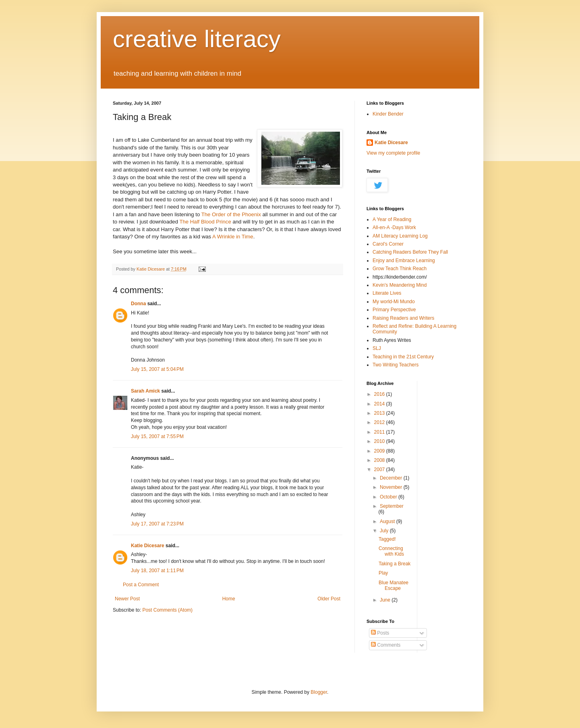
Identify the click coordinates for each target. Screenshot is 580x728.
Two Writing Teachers (396, 365)
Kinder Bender (388, 114)
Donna (138, 304)
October (389, 497)
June (386, 600)
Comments (386, 645)
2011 (380, 432)
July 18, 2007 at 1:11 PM (157, 571)
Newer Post (127, 599)
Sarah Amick (145, 391)
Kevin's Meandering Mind (400, 285)
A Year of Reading (392, 219)
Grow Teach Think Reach (400, 269)
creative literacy (197, 39)
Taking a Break (395, 564)
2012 (380, 422)
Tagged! (387, 539)
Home (229, 599)
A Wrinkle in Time (233, 237)
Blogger (319, 692)
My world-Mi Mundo (394, 302)
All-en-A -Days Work (394, 227)
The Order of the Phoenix (232, 214)
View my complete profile (393, 153)
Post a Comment (141, 585)
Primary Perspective (394, 310)
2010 (380, 441)
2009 (380, 451)
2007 (380, 469)
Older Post (329, 599)
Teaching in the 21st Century (403, 357)
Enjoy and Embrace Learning (404, 261)
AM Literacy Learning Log (400, 236)
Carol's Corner (388, 244)
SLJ (377, 348)
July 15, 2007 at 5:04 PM (157, 369)
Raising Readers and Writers (403, 318)
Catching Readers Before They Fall (410, 252)
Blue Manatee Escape (394, 585)
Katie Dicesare (148, 546)
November (392, 487)
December (392, 478)
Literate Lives (387, 293)
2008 (380, 460)
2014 (380, 404)
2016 (380, 394)
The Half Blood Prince (205, 222)
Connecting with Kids (391, 551)
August (388, 521)
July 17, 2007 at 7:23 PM (157, 524)
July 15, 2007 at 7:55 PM (157, 436)
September (392, 506)
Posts (380, 633)
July (385, 531)
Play (383, 573)
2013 (380, 413)
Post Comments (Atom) (167, 610)
